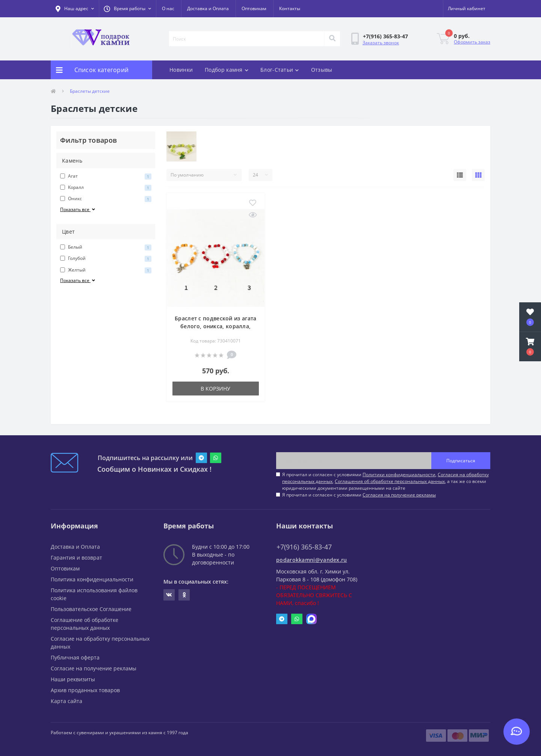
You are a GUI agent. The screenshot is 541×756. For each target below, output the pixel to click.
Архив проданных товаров (85, 690)
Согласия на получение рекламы (399, 495)
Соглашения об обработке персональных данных (390, 481)
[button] (127, 9)
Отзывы (322, 70)
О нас (168, 8)
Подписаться (461, 461)
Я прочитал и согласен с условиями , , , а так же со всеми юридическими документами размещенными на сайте (385, 481)
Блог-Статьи (280, 70)
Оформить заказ (472, 42)
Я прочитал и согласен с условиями (359, 495)
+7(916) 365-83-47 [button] (304, 547)
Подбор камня (227, 70)
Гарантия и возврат (76, 558)
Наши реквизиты (73, 679)
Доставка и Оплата (208, 8)
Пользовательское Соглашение (91, 609)
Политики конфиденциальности (399, 475)
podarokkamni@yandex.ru (312, 560)
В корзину (215, 389)
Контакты (290, 8)
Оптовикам (254, 8)
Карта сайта (66, 701)
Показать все (78, 209)
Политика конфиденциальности (92, 579)
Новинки (181, 70)
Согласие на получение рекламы (94, 668)
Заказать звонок (381, 43)
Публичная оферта (75, 657)
